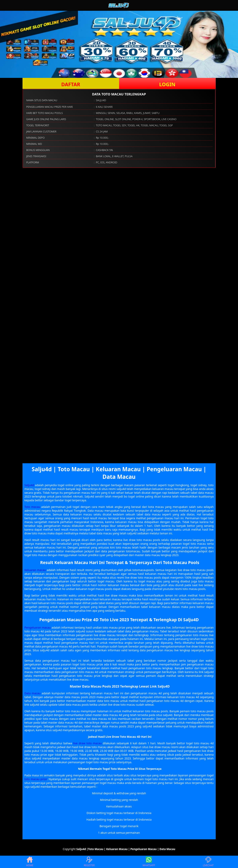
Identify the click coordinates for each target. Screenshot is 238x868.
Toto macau (32, 507)
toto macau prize (36, 779)
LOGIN (167, 84)
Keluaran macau (35, 570)
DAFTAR (71, 84)
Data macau (33, 693)
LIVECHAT (208, 862)
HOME (30, 862)
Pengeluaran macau (38, 627)
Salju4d (29, 485)
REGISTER (89, 862)
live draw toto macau (87, 743)
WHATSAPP (149, 862)
